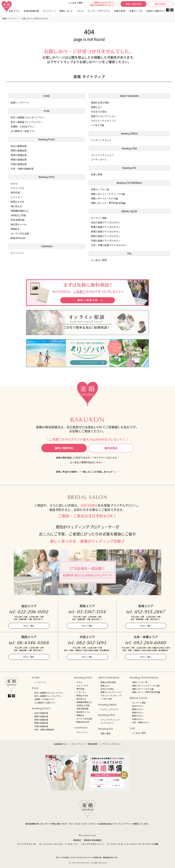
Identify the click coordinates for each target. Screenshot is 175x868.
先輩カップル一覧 (100, 189)
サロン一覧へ (29, 626)
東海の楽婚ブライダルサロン (106, 232)
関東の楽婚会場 (19, 151)
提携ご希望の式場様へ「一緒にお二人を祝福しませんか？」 (86, 472)
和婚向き (15, 229)
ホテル (14, 184)
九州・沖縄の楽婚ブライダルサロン (109, 245)
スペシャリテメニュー (102, 155)
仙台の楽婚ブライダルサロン (106, 222)
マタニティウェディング (103, 121)
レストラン (16, 197)
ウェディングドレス (101, 140)
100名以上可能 (18, 215)
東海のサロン (138, 713)
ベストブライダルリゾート (92, 844)
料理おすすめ (17, 202)
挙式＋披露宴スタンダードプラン (28, 117)
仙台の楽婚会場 (19, 146)
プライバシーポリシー (111, 744)
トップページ (40, 682)
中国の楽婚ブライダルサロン (106, 241)
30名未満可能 (18, 220)
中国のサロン (138, 719)
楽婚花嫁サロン (61, 744)
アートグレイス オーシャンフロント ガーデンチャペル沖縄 (132, 844)
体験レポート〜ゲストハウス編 (146, 686)
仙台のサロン (138, 706)
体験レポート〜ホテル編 (143, 689)
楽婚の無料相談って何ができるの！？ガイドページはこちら (86, 458)
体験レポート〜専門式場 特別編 (146, 692)
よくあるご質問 (76, 3)
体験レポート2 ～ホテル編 (104, 198)
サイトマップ (78, 744)
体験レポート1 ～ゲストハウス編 (108, 194)
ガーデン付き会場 (20, 233)
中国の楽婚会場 (19, 164)
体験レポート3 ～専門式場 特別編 (108, 203)
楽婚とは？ (97, 107)
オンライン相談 (99, 218)
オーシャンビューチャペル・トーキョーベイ (59, 844)
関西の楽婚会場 (19, 160)
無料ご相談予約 (134, 4)
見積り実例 (120, 11)
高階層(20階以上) (20, 211)
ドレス (80, 11)
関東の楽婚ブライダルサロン (106, 227)
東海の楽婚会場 (19, 155)
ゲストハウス (17, 188)
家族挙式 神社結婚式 (93, 840)
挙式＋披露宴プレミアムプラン (27, 122)
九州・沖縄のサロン (141, 722)
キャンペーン (17, 253)
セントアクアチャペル (27, 844)
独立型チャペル (19, 224)
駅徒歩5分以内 (18, 238)
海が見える (16, 206)
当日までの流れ (99, 112)
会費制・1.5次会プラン (22, 127)
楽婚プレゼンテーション (103, 116)
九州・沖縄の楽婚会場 (22, 169)
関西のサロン (138, 716)
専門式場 (15, 193)
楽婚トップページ (10, 18)
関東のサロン (138, 709)
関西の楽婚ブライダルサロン (106, 236)
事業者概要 (93, 744)
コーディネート (99, 160)
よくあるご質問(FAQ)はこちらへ (86, 462)
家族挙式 (77, 840)
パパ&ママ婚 (97, 125)
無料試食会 (160, 4)
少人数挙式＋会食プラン (23, 131)
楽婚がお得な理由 (100, 103)
